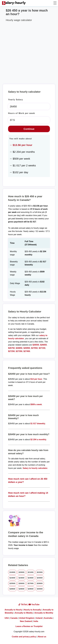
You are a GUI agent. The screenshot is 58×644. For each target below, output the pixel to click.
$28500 (12, 589)
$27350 (19, 351)
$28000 (40, 583)
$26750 (11, 348)
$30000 (40, 589)
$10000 (12, 572)
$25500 (12, 583)
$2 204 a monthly (38, 440)
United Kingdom (27, 618)
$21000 (31, 572)
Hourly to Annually (32, 610)
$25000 (40, 578)
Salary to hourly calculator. (35, 468)
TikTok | (24, 605)
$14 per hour (36, 379)
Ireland (39, 618)
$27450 (27, 351)
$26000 (22, 583)
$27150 (42, 348)
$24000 (22, 578)
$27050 (34, 348)
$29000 (22, 589)
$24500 (31, 578)
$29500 (31, 589)
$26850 (19, 348)
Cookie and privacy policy (24, 637)
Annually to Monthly (44, 613)
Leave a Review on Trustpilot (29, 626)
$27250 (11, 351)
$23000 (12, 578)
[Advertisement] (29, 52)
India (36, 621)
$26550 (36, 345)
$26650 (43, 345)
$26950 (27, 348)
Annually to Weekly (24, 613)
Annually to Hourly (13, 610)
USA (7, 618)
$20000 (22, 572)
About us (42, 637)
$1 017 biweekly (38, 424)
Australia (48, 618)
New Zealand (26, 621)
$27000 (31, 583)
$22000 (40, 572)
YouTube (34, 605)
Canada (14, 618)
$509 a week (36, 404)
